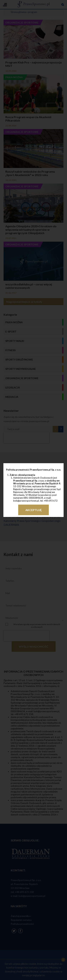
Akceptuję (33, 510)
